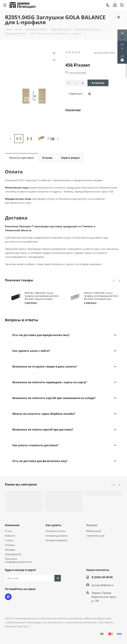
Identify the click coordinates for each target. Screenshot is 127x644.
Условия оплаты (55, 531)
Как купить (53, 525)
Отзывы (10, 545)
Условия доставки (57, 536)
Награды (10, 550)
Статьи (9, 540)
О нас (8, 531)
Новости (10, 536)
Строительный (95, 536)
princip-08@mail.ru (103, 585)
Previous (11, 139)
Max (8, 597)
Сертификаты (13, 554)
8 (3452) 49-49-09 (102, 577)
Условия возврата (56, 540)
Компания (12, 525)
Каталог (92, 525)
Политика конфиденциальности (18, 560)
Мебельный (94, 531)
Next (58, 139)
